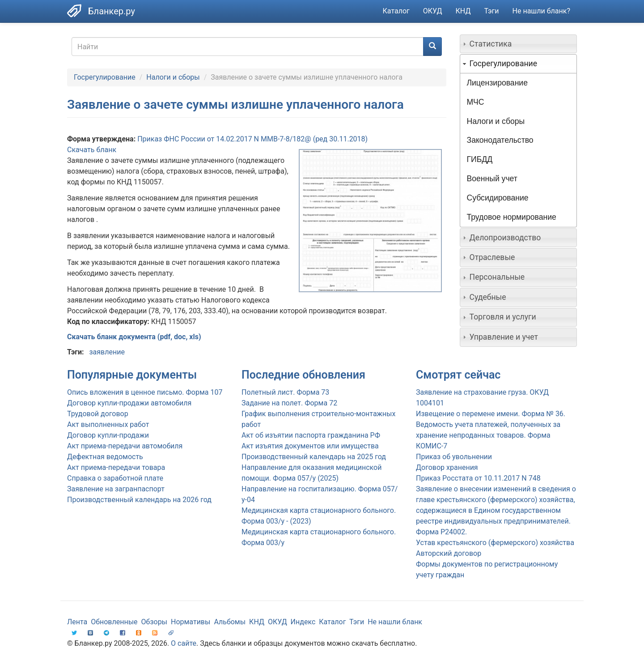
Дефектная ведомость (105, 457)
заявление (107, 352)
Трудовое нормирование (512, 217)
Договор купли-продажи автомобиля (129, 403)
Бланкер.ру (112, 11)
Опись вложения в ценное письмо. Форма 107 (145, 392)
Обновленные (114, 622)
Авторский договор (449, 553)
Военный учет (492, 179)
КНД (463, 11)
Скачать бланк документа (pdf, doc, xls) (134, 337)
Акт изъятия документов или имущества (310, 446)
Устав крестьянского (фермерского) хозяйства (495, 543)
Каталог (396, 11)
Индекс (303, 622)
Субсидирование (498, 198)
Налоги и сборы (173, 77)
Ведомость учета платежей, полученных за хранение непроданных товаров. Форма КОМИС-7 (488, 435)
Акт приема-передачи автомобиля (125, 446)
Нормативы (191, 622)
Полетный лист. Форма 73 (285, 392)
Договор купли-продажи (108, 435)
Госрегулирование (105, 77)
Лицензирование (497, 83)
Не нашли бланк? (541, 11)
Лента (77, 622)
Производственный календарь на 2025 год (314, 457)
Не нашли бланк (395, 622)
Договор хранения (447, 467)
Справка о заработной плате (115, 478)
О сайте (184, 643)
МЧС (476, 102)
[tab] (519, 44)
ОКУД (433, 11)
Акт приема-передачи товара (116, 467)
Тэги (491, 11)
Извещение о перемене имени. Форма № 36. (491, 414)
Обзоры (155, 622)
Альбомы (230, 622)
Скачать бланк (92, 150)
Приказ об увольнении (454, 457)
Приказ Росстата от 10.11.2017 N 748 (478, 478)
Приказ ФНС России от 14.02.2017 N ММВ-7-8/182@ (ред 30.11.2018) (252, 139)
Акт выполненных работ (108, 424)
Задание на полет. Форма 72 (289, 403)
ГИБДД (480, 159)
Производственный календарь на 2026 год (139, 500)
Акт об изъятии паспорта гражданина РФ (311, 435)
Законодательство (500, 140)
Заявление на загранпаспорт (116, 489)
